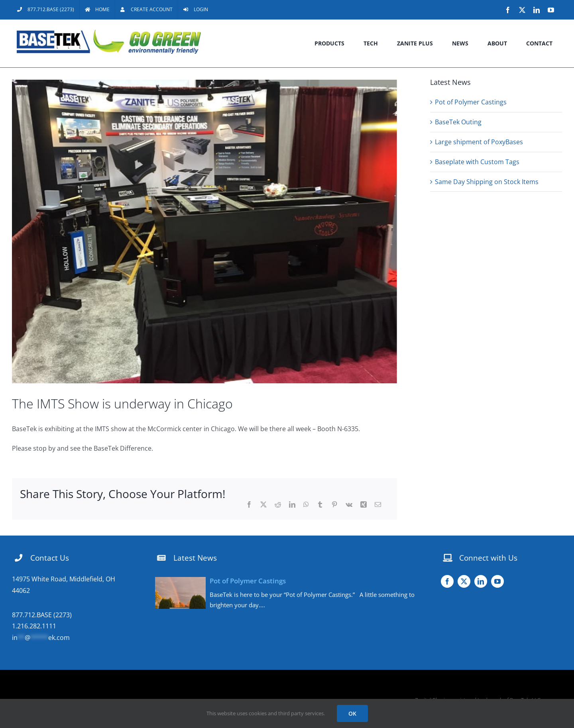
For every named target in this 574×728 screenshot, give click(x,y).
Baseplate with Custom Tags (477, 162)
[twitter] (464, 581)
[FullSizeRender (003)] (204, 232)
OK (352, 713)
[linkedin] (481, 581)
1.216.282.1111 (34, 626)
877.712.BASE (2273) (42, 615)
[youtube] (497, 581)
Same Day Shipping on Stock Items (487, 182)
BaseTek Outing (458, 122)
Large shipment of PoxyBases (479, 142)
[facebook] (447, 581)
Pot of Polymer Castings (471, 102)
